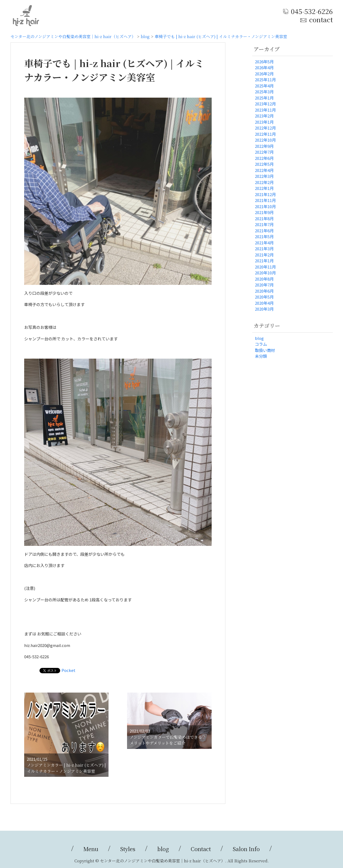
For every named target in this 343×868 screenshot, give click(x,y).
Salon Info (246, 849)
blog (145, 36)
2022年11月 (265, 134)
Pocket (68, 670)
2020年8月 (264, 279)
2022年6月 (264, 158)
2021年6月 (264, 231)
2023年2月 (264, 116)
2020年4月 (264, 303)
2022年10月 (265, 140)
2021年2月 (264, 255)
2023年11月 (265, 110)
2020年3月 (264, 309)
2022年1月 (264, 188)
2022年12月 (265, 128)
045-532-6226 (312, 11)
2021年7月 (264, 224)
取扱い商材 (265, 350)
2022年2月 (264, 182)
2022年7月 (264, 152)
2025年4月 (264, 86)
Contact (201, 849)
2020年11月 (265, 267)
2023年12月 (265, 104)
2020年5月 (264, 297)
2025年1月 (264, 98)
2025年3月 (264, 92)
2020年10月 (265, 273)
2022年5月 (264, 164)
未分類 (261, 356)
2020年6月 (264, 291)
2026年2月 (264, 74)
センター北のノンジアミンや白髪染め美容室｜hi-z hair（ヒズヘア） (73, 36)
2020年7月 (264, 285)
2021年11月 (265, 200)
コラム (261, 344)
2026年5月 (264, 62)
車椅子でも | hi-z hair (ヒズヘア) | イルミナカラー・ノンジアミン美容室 (221, 36)
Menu (91, 849)
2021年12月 (265, 194)
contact (321, 20)
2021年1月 (264, 261)
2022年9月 (264, 146)
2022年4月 (264, 170)
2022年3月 (264, 176)
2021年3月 (264, 249)
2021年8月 (264, 218)
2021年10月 (265, 206)
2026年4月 (264, 67)
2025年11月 (265, 80)
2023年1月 (264, 122)
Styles (128, 849)
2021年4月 (264, 243)
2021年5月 (264, 236)
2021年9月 (264, 212)
